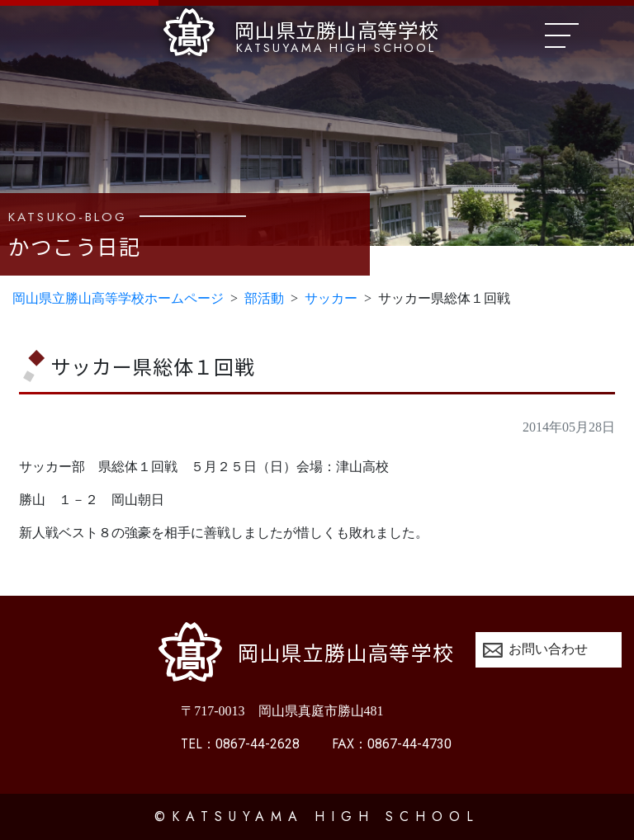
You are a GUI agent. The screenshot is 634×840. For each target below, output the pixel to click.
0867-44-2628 (240, 744)
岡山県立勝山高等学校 (301, 32)
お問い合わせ (548, 649)
